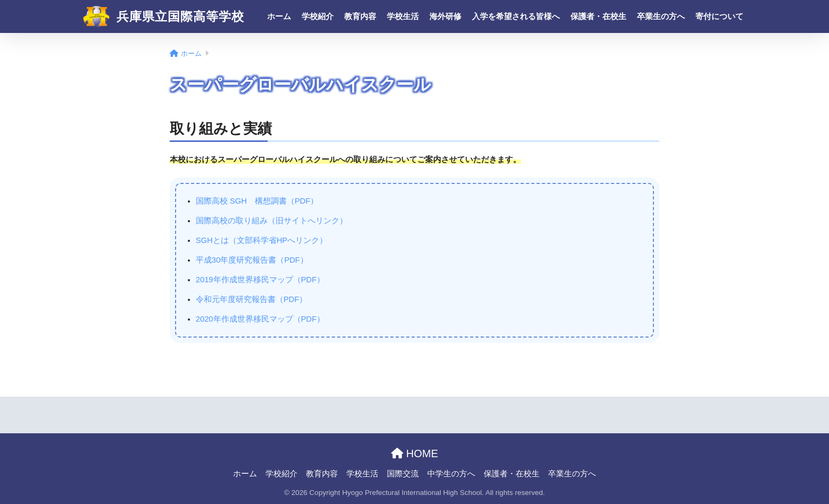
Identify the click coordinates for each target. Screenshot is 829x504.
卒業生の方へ (661, 16)
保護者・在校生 (598, 16)
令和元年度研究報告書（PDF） (251, 299)
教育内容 (360, 16)
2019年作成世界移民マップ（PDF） (260, 280)
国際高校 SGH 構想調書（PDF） (257, 201)
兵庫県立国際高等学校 (164, 16)
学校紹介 (318, 16)
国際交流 (403, 474)
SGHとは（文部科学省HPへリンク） (262, 240)
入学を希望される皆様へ (516, 16)
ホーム (279, 16)
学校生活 (403, 16)
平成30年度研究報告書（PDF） (252, 260)
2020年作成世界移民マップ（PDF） (260, 319)
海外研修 (445, 16)
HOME (415, 453)
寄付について (719, 16)
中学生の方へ (451, 474)
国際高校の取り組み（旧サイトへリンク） (272, 221)
